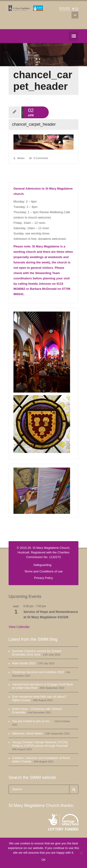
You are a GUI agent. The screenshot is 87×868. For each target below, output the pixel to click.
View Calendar (19, 627)
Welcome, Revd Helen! (27, 733)
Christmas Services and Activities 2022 (38, 672)
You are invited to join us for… (32, 721)
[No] (81, 853)
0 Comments (41, 158)
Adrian (21, 158)
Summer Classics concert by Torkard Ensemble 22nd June (37, 653)
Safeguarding (42, 565)
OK (43, 860)
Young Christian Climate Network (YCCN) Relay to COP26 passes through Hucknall (40, 744)
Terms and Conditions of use (43, 571)
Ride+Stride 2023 (24, 663)
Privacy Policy (43, 578)
